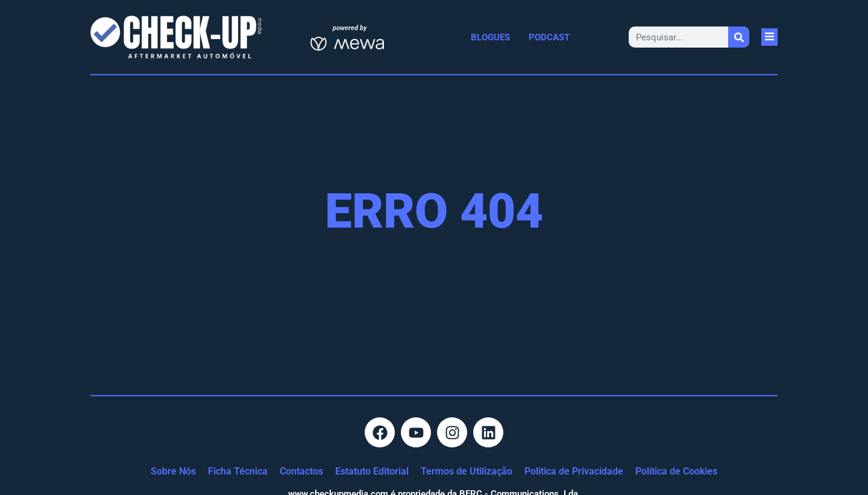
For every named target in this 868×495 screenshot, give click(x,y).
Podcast (549, 37)
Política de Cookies (676, 471)
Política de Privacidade (574, 471)
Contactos (301, 471)
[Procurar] (739, 37)
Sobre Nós (173, 471)
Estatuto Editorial (372, 471)
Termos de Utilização (467, 471)
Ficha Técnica (238, 471)
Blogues (490, 37)
